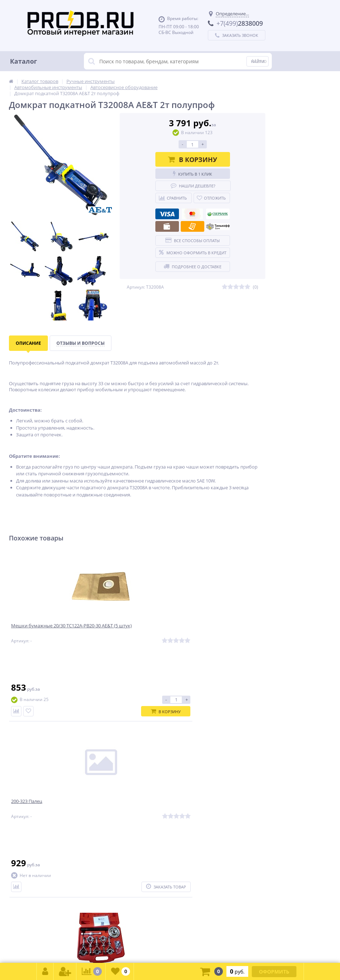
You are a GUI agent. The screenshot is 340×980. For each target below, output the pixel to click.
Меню (259, 61)
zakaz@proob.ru (100, 945)
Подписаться (233, 752)
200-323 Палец (116, 630)
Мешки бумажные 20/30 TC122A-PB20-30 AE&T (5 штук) (51, 633)
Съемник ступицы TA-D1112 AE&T (222, 630)
